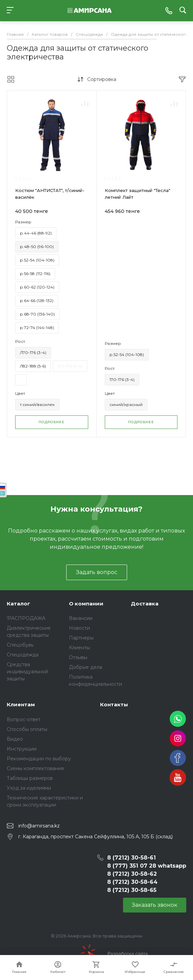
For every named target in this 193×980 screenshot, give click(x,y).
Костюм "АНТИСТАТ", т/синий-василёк (50, 194)
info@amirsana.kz (39, 826)
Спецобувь (20, 645)
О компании (86, 604)
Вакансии (81, 618)
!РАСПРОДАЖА (26, 618)
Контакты (114, 704)
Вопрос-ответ (24, 719)
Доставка (145, 604)
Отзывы (78, 657)
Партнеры (81, 638)
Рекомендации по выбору (39, 759)
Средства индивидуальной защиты (27, 672)
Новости (79, 628)
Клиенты (79, 648)
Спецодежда (23, 655)
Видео (15, 739)
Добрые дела (86, 667)
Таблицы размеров (30, 778)
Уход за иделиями (29, 788)
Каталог (18, 604)
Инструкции (22, 749)
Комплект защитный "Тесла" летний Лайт (138, 194)
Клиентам (21, 704)
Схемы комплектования (35, 768)
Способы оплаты (27, 729)
